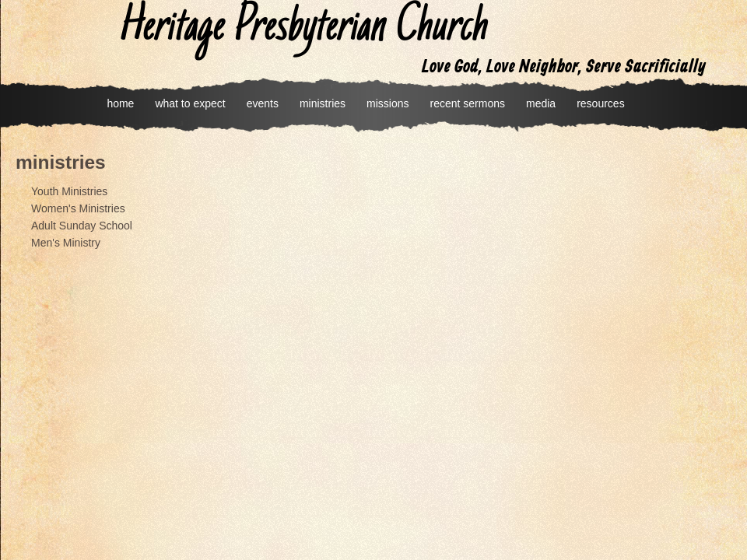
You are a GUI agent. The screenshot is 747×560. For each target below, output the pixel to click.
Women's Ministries (78, 208)
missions (388, 103)
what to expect (190, 103)
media (541, 103)
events (263, 103)
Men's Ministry (66, 243)
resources (600, 103)
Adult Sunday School (82, 226)
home (120, 103)
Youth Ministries (69, 191)
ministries (323, 103)
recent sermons (468, 103)
